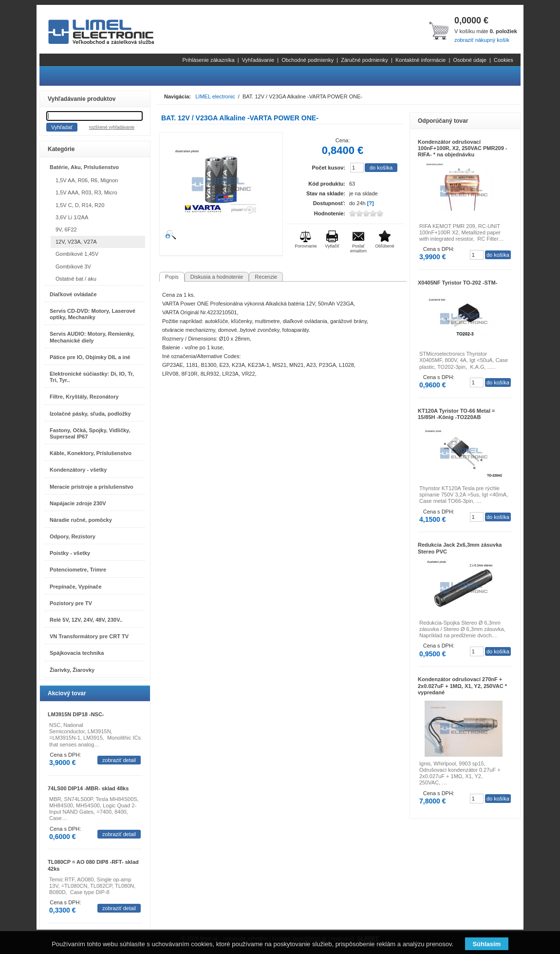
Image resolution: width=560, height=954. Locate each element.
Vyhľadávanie (258, 60)
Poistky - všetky (70, 553)
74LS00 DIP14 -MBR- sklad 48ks (88, 788)
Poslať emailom (358, 248)
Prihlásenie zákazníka (209, 60)
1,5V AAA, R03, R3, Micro (86, 192)
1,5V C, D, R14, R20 (80, 205)
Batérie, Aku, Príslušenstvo (84, 167)
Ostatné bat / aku (76, 279)
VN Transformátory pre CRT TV (89, 636)
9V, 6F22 (66, 229)
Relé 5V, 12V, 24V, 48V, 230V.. (86, 620)
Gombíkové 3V (73, 267)
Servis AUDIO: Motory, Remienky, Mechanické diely (92, 337)
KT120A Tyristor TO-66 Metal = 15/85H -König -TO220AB (456, 414)
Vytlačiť (332, 246)
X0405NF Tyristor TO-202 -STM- (457, 283)
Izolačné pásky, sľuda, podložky (90, 414)
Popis (172, 277)
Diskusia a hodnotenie (217, 277)
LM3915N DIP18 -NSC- (76, 714)
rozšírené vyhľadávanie (112, 127)
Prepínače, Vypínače (76, 587)
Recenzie (266, 277)
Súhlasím (486, 944)
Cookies (504, 60)
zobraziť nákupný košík (482, 40)
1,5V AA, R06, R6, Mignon (87, 180)
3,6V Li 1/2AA (72, 217)
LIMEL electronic (215, 96)
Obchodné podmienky (308, 60)
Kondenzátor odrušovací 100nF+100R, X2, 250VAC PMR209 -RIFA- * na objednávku (463, 148)
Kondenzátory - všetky (78, 470)
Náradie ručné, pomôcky (81, 520)
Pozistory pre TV (71, 603)
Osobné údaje (470, 60)
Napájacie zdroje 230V (78, 503)
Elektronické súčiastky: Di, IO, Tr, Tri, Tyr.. (92, 377)
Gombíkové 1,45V (77, 254)
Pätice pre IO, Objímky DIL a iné (90, 357)
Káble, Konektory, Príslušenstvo (91, 453)
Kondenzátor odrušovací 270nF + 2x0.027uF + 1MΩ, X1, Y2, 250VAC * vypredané (462, 686)
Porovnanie (306, 246)
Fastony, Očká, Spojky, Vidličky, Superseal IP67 (90, 433)
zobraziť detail (119, 760)
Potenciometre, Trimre (78, 570)
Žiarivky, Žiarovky (72, 670)
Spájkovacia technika (77, 653)
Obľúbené (385, 246)
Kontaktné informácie (420, 60)
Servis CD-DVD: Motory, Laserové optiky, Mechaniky (93, 314)
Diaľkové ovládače (73, 294)
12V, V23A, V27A (76, 242)
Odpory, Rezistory (73, 536)
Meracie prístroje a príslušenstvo (92, 487)
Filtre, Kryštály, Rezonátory (84, 397)
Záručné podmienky (364, 60)
